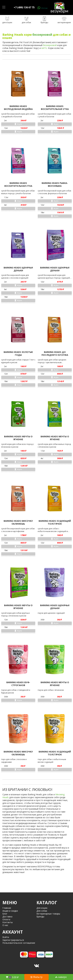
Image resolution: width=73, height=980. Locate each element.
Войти (6, 937)
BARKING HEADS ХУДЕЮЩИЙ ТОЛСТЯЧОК (55, 522)
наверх (61, 977)
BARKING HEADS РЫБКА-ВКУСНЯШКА (55, 184)
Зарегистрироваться (13, 940)
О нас (5, 925)
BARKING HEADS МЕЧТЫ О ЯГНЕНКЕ (18, 438)
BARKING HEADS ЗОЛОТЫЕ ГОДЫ (18, 353)
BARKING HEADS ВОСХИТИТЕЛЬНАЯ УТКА (55, 108)
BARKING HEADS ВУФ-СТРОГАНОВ (18, 684)
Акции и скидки (10, 911)
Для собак (42, 911)
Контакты (8, 922)
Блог (5, 914)
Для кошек (42, 908)
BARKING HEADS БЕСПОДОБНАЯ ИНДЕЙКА (18, 108)
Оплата (6, 919)
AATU (44, 48)
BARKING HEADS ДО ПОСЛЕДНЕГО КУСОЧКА (55, 353)
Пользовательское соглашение (19, 943)
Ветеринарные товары (48, 914)
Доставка (7, 917)
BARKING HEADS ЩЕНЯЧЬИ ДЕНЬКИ (18, 269)
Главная (7, 908)
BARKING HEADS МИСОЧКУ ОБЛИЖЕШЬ (18, 522)
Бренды (40, 917)
